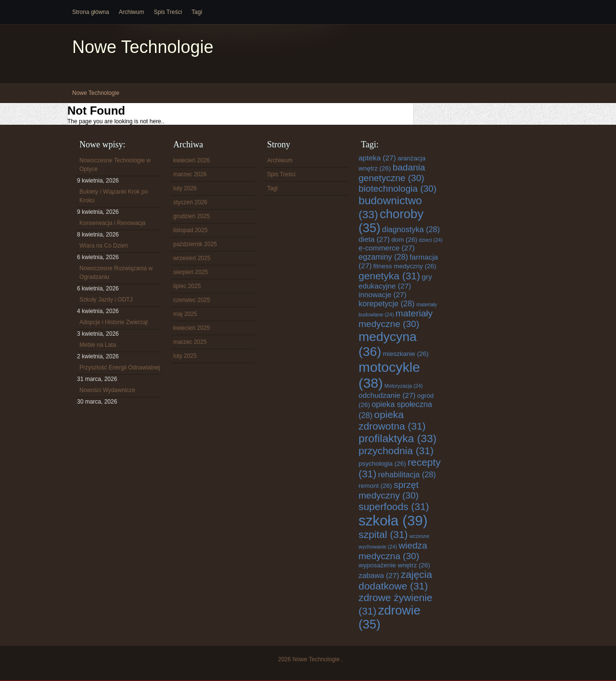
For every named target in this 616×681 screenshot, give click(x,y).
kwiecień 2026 (192, 160)
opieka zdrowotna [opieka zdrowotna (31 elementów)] (392, 420)
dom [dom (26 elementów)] (404, 240)
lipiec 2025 (187, 286)
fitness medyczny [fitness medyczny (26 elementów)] (405, 266)
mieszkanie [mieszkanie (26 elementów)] (406, 354)
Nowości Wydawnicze (107, 390)
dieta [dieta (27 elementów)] (374, 239)
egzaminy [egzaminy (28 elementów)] (383, 257)
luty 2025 (185, 356)
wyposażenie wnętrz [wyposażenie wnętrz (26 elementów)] (394, 565)
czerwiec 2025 (192, 300)
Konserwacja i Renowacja (112, 223)
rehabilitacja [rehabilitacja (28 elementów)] (407, 474)
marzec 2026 (190, 174)
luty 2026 (185, 188)
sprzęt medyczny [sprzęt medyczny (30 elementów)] (389, 490)
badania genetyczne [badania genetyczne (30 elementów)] (392, 173)
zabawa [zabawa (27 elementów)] (379, 575)
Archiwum (132, 12)
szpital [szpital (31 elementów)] (383, 534)
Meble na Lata (98, 345)
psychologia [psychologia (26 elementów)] (382, 464)
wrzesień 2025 (192, 258)
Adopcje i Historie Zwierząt (114, 322)
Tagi (197, 12)
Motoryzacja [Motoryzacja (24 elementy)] (404, 386)
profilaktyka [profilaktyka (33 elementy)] (398, 438)
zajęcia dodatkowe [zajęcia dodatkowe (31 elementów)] (395, 580)
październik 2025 (195, 244)
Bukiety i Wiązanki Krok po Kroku (114, 196)
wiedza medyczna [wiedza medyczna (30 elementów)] (393, 551)
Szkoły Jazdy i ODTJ (106, 300)
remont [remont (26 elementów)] (375, 486)
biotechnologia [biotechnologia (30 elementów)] (398, 189)
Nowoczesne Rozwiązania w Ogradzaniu (116, 273)
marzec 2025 (190, 342)
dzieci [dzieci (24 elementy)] (430, 240)
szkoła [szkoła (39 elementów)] (393, 520)
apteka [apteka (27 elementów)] (377, 158)
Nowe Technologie (143, 47)
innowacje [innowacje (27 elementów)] (383, 295)
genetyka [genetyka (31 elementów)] (389, 276)
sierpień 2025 (191, 272)
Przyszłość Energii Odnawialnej (120, 367)
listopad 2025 (190, 230)
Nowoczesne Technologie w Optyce (115, 165)
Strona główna (91, 12)
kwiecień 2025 (192, 328)
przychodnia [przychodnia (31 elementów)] (396, 451)
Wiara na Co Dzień (104, 246)
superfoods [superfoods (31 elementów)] (394, 506)
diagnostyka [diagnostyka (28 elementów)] (411, 229)
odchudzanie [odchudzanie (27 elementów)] (387, 395)
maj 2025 (185, 314)
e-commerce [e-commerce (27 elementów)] (387, 248)
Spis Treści (168, 12)
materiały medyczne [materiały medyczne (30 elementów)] (396, 319)
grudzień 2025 (192, 216)
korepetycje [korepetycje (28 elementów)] (387, 303)
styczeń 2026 (190, 202)
